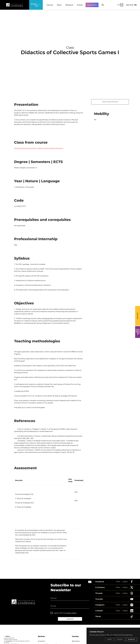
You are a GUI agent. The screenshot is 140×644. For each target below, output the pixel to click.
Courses (50, 5)
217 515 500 (9, 641)
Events (80, 5)
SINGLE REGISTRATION (110, 102)
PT (119, 5)
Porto (118, 582)
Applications (92, 5)
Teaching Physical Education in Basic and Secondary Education (39, 148)
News (59, 5)
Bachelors (76, 641)
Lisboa (125, 582)
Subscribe (70, 619)
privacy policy (71, 613)
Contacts (41, 641)
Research (69, 5)
